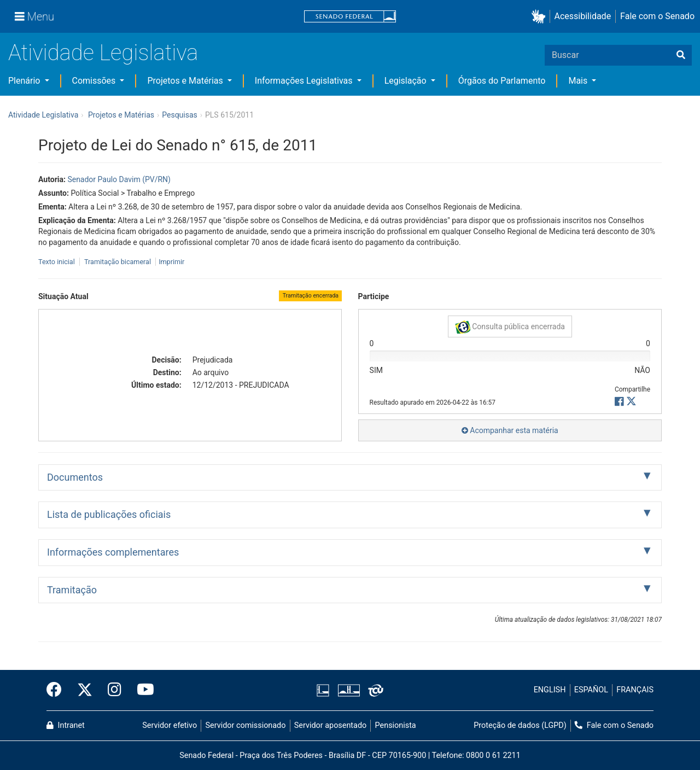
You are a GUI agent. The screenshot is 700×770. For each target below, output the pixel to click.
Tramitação (72, 590)
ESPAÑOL (591, 690)
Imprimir (171, 262)
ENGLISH (550, 690)
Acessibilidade (583, 16)
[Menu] (34, 16)
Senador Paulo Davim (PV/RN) (119, 179)
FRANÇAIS (635, 690)
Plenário (25, 81)
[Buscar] (681, 55)
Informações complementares (113, 552)
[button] (541, 17)
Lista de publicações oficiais (109, 514)
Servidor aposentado (330, 725)
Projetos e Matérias (186, 81)
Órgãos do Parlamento (502, 81)
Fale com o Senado (657, 16)
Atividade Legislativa (103, 53)
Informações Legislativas (305, 81)
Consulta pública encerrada (510, 327)
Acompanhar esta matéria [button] (510, 430)
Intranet (66, 725)
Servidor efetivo (170, 725)
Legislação (407, 81)
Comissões (95, 81)
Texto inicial (57, 262)
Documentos (75, 477)
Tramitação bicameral (118, 262)
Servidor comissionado (246, 725)
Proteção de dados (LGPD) (520, 725)
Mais (579, 81)
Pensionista (396, 725)
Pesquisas (180, 115)
